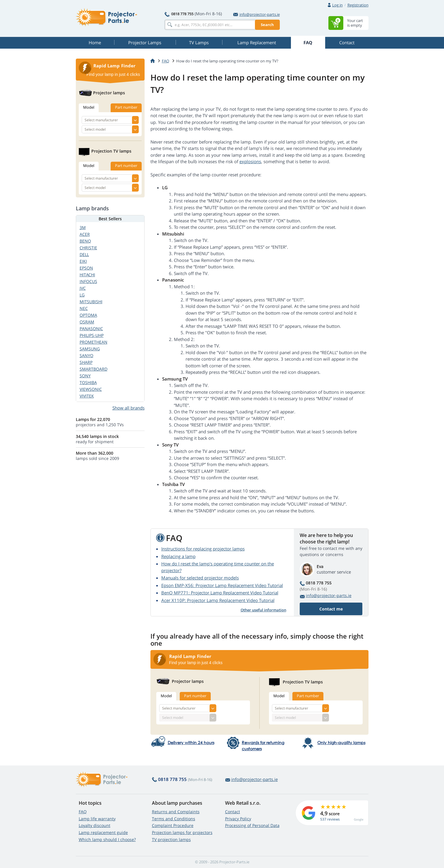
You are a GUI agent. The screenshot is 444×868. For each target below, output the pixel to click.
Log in (337, 5)
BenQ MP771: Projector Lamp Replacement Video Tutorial (220, 593)
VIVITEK (87, 396)
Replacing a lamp (178, 556)
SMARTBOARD (94, 369)
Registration (358, 5)
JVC (83, 288)
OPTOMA (88, 315)
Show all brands (128, 408)
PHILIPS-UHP (92, 335)
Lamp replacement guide (103, 832)
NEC (84, 308)
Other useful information (263, 610)
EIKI (83, 261)
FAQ (83, 812)
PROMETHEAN (94, 342)
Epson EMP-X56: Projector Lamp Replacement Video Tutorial (222, 585)
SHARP (86, 362)
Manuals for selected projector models (200, 578)
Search (267, 25)
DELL (84, 254)
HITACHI (87, 275)
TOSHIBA (88, 382)
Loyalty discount (95, 825)
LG (82, 295)
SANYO (86, 355)
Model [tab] (166, 696)
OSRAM (87, 322)
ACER (85, 234)
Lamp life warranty (97, 819)
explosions (250, 161)
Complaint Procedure (173, 825)
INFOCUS (88, 281)
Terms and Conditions (174, 819)
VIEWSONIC (91, 389)
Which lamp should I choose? (107, 839)
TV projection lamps (171, 839)
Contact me (331, 609)
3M (83, 227)
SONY (85, 376)
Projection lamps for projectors (182, 832)
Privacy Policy (238, 819)
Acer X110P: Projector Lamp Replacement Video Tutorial (218, 600)
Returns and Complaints (176, 812)
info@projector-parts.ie (257, 14)
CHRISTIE (88, 248)
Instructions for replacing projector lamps (203, 549)
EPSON (86, 268)
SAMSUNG (90, 349)
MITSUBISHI (91, 302)
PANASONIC (91, 329)
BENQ (85, 241)
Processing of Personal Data (252, 825)
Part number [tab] (195, 696)
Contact (233, 812)
